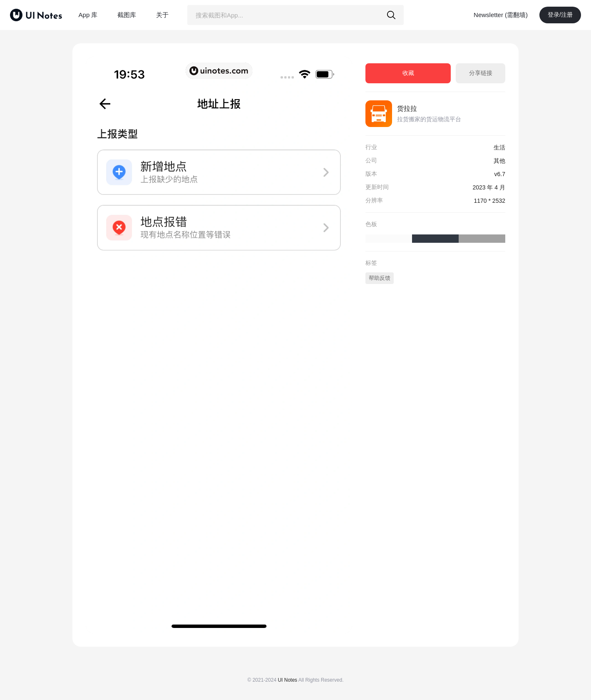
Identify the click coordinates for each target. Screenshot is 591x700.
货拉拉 (407, 108)
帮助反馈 (380, 278)
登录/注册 (560, 15)
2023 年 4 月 (489, 187)
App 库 (88, 15)
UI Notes (287, 680)
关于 (162, 15)
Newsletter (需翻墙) (501, 15)
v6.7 (500, 174)
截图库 (127, 15)
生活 (499, 147)
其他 (499, 161)
